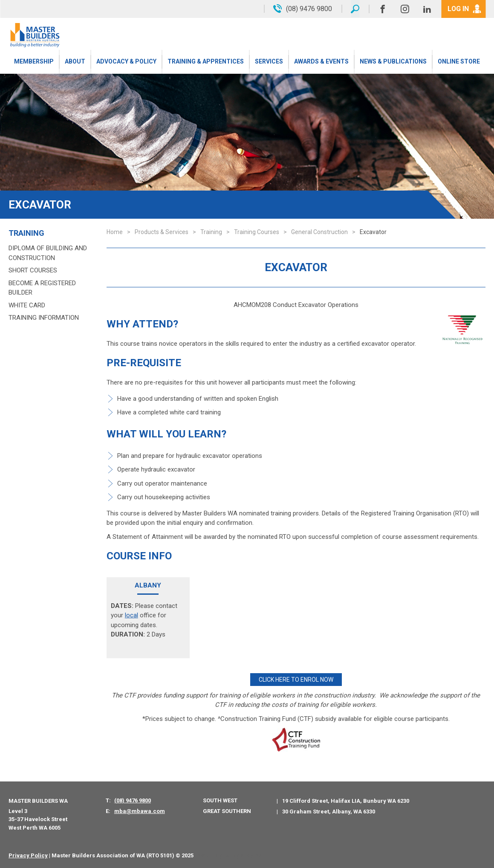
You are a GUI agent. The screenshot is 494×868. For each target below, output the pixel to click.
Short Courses (33, 270)
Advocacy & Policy (126, 62)
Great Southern (227, 811)
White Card (27, 305)
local (131, 615)
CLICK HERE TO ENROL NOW (296, 680)
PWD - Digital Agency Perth (233, 855)
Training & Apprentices (206, 62)
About (75, 62)
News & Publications (393, 62)
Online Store (459, 62)
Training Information (44, 318)
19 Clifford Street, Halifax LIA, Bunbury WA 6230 (346, 800)
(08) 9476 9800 (133, 800)
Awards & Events (321, 62)
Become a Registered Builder (42, 288)
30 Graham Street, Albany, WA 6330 (329, 811)
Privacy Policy (28, 855)
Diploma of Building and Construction (48, 253)
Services (269, 62)
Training (26, 233)
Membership (34, 62)
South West (220, 800)
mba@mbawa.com (140, 811)
